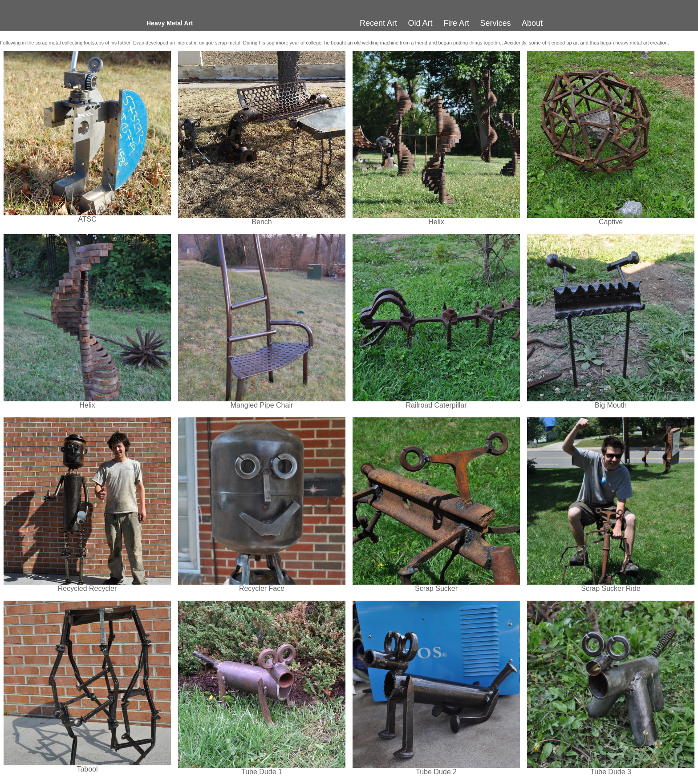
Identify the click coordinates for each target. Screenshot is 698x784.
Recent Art (378, 23)
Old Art (420, 23)
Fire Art (456, 23)
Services (495, 23)
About (532, 23)
